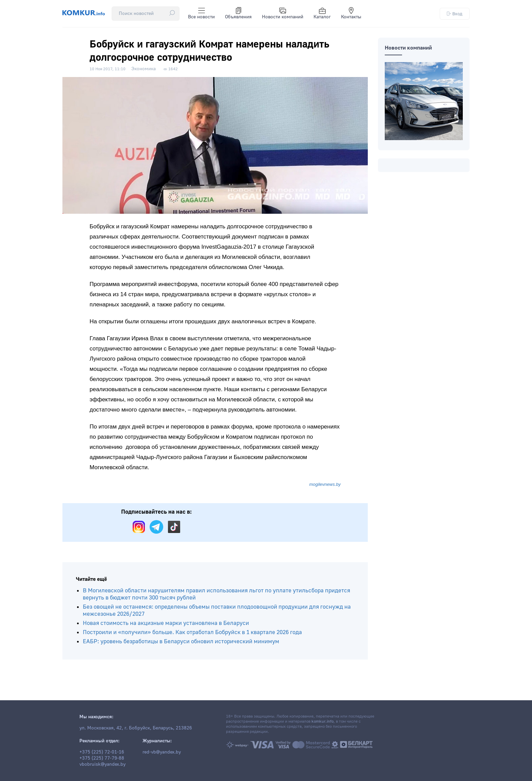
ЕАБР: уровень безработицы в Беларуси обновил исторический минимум (181, 641)
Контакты (351, 14)
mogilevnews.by (325, 484)
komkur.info (322, 721)
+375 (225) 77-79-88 (102, 758)
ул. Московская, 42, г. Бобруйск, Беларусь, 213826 (136, 728)
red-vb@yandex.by (162, 752)
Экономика (144, 69)
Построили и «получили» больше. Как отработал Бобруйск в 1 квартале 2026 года (192, 632)
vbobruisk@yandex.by (102, 764)
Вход (455, 14)
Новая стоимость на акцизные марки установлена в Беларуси (166, 623)
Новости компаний (283, 14)
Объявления (238, 14)
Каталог (322, 14)
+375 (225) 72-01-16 (102, 752)
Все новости (201, 14)
